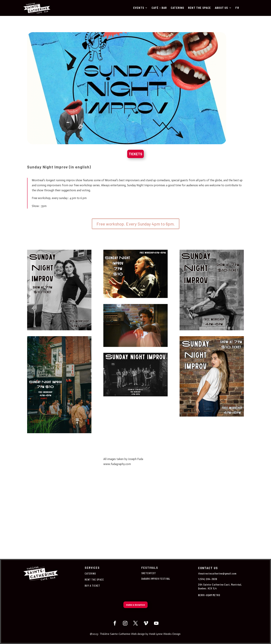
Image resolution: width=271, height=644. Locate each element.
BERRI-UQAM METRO (209, 595)
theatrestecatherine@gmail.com (217, 573)
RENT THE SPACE (200, 8)
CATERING (177, 8)
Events (139, 8)
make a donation (135, 605)
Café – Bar (159, 8)
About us (221, 8)
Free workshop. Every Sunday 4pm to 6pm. (135, 224)
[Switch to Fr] (237, 8)
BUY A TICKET (92, 585)
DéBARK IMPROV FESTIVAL (156, 579)
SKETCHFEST (149, 573)
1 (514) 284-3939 (208, 579)
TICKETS (135, 154)
